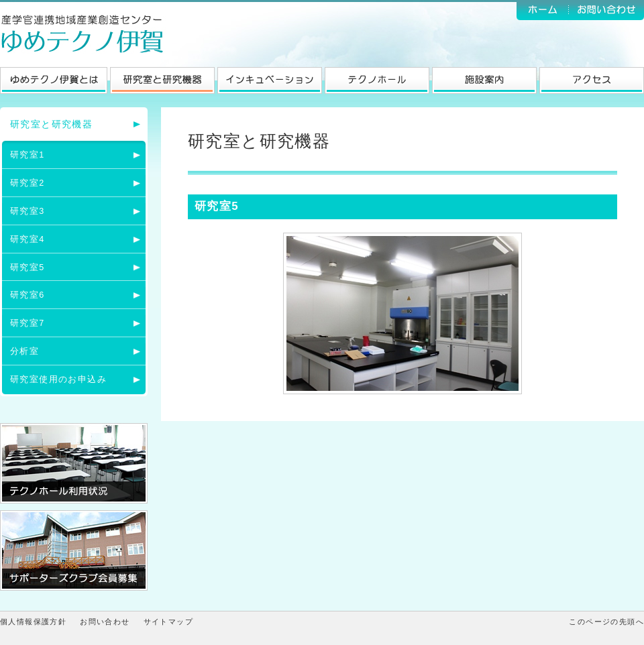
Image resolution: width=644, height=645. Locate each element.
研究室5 (28, 268)
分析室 (24, 351)
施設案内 (484, 80)
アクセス (592, 80)
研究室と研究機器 (162, 80)
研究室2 (28, 183)
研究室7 (28, 323)
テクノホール (377, 80)
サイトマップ (168, 622)
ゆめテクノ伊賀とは (54, 80)
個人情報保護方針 (33, 622)
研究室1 (28, 155)
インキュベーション (270, 80)
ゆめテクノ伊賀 (84, 34)
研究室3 (28, 211)
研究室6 (28, 295)
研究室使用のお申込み (58, 379)
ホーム (543, 10)
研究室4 (28, 239)
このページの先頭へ (606, 622)
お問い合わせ (606, 10)
